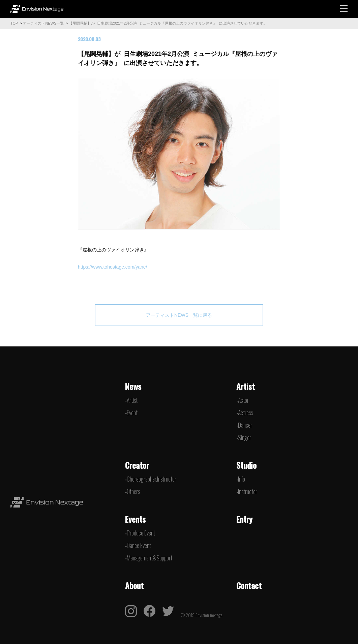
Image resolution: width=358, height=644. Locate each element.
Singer (245, 437)
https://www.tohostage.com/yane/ (113, 267)
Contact (249, 585)
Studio (246, 465)
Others (133, 491)
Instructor (248, 491)
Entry (244, 519)
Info (242, 479)
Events (135, 519)
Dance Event (139, 545)
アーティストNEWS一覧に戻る (179, 315)
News (133, 386)
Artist (132, 400)
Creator (137, 465)
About (134, 585)
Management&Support (150, 558)
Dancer (245, 425)
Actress (245, 412)
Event (132, 412)
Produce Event (141, 533)
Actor (243, 400)
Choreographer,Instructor (152, 479)
